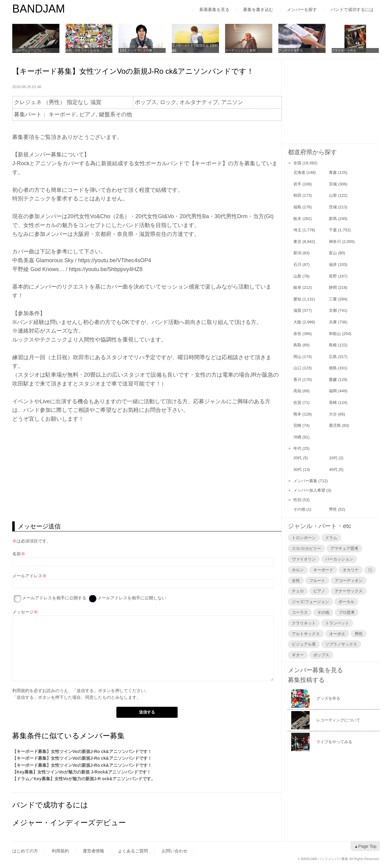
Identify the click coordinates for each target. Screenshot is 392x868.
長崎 (333, 402)
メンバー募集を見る (315, 670)
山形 (333, 195)
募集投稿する (306, 680)
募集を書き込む (258, 9)
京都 (333, 310)
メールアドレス (27, 576)
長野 (333, 276)
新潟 (297, 253)
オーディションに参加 (241, 50)
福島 (297, 207)
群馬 (333, 219)
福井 (333, 264)
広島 (333, 357)
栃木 (297, 219)
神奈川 (335, 242)
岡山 (297, 357)
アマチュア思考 (344, 548)
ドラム (331, 538)
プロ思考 (347, 612)
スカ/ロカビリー (306, 548)
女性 (296, 580)
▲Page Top (365, 846)
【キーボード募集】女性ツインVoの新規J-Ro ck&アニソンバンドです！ (82, 751)
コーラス (300, 612)
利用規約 (21, 691)
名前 (17, 554)
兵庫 (333, 322)
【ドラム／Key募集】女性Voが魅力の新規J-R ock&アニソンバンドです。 (84, 779)
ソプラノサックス (341, 644)
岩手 (297, 184)
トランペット (337, 623)
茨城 (333, 207)
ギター (298, 655)
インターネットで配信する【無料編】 (195, 48)
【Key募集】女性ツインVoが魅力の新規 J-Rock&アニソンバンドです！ (82, 772)
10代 (333, 458)
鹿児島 (335, 425)
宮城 (333, 184)
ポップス (321, 655)
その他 (299, 509)
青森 (333, 172)
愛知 (297, 299)
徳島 (333, 368)
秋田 (297, 195)
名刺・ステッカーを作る (82, 50)
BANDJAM (39, 9)
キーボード (323, 570)
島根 (333, 345)
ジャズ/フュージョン (310, 602)
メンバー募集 (305, 481)
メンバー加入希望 (309, 490)
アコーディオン (349, 580)
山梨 (297, 276)
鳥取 (297, 345)
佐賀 (297, 402)
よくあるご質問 (133, 851)
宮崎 (297, 425)
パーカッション (339, 559)
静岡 (333, 287)
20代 (298, 458)
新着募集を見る (214, 9)
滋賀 (297, 310)
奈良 (297, 334)
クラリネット (304, 623)
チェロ (298, 591)
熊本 (297, 414)
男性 (333, 509)
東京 (297, 242)
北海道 (299, 172)
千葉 (333, 230)
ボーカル (346, 602)
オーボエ (337, 634)
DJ (370, 570)
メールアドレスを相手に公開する (54, 598)
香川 (297, 380)
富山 (333, 253)
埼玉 (297, 230)
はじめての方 (25, 851)
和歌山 (335, 334)
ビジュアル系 (304, 644)
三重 (333, 299)
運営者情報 (93, 851)
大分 (333, 414)
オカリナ (351, 570)
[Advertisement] (147, 472)
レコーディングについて (29, 50)
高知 (297, 391)
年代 (297, 448)
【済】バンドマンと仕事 (136, 50)
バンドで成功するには (352, 9)
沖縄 (297, 437)
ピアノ (319, 591)
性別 (297, 500)
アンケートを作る (291, 50)
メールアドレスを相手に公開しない (132, 598)
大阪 (297, 322)
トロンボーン (304, 538)
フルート (317, 580)
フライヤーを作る (344, 50)
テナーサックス (349, 591)
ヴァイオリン (304, 559)
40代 (333, 469)
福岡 (333, 391)
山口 (297, 368)
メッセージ (23, 612)
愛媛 (333, 380)
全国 (297, 163)
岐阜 (297, 287)
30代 (298, 469)
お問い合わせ (175, 851)
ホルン (298, 570)
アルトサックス (306, 634)
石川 (297, 264)
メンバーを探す (302, 9)
